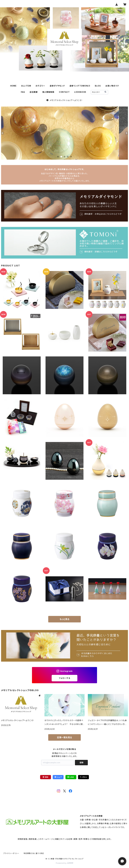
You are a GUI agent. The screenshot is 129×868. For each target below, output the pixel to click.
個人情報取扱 (48, 92)
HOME (13, 86)
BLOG (98, 86)
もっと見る (64, 619)
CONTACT (64, 92)
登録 (81, 763)
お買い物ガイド (112, 86)
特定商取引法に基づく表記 (34, 853)
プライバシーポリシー (11, 853)
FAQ (23, 92)
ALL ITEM (26, 86)
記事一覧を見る (64, 737)
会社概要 (34, 92)
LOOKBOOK (80, 92)
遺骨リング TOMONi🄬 (80, 86)
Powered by (64, 863)
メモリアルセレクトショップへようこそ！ (64, 100)
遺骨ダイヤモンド (57, 86)
